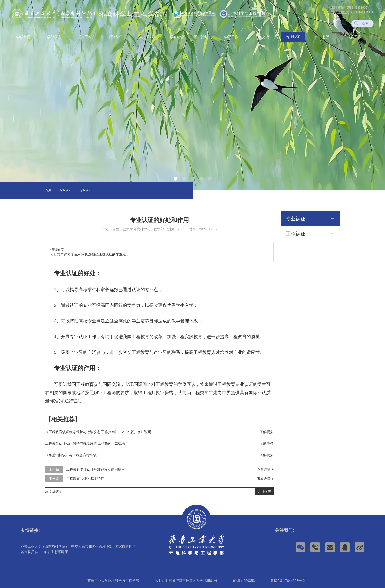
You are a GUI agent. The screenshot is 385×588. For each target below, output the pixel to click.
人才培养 (146, 37)
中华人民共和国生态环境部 (92, 546)
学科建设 (177, 37)
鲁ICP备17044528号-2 (288, 581)
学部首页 (23, 37)
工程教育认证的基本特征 (85, 479)
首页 (48, 190)
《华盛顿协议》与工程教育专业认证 (73, 455)
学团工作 (231, 37)
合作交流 (262, 37)
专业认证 (293, 37)
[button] (175, 179)
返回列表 (264, 492)
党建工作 (85, 37)
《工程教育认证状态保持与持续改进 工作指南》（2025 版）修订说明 (98, 432)
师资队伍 (116, 37)
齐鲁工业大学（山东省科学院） (45, 546)
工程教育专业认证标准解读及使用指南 (96, 469)
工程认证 (296, 234)
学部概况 (54, 37)
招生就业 (201, 37)
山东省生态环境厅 (54, 552)
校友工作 (354, 37)
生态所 (324, 37)
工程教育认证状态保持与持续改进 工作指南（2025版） (87, 443)
